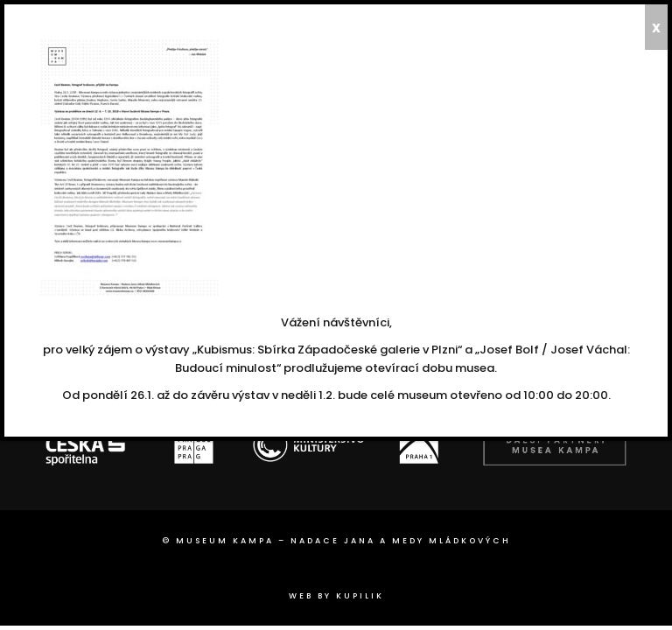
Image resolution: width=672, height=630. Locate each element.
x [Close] (656, 27)
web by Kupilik (336, 596)
